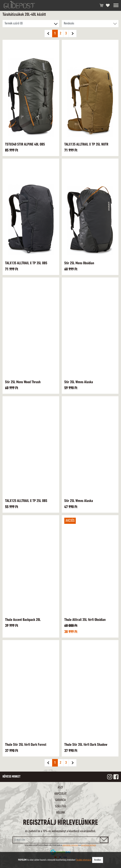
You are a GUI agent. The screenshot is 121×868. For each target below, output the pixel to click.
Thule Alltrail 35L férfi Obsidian (85, 620)
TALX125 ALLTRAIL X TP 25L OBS (26, 501)
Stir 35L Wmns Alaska (79, 382)
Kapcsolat (61, 794)
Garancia (61, 800)
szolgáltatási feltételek (89, 845)
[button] (90, 24)
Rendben (98, 860)
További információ (84, 860)
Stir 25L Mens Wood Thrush (23, 382)
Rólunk (61, 813)
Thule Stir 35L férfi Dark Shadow (86, 745)
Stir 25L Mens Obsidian (79, 263)
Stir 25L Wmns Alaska (79, 501)
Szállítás (61, 806)
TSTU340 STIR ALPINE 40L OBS (25, 144)
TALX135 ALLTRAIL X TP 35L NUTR (86, 144)
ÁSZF (60, 788)
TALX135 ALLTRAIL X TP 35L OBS (26, 263)
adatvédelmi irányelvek (70, 845)
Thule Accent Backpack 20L (23, 620)
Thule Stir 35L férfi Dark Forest (26, 745)
